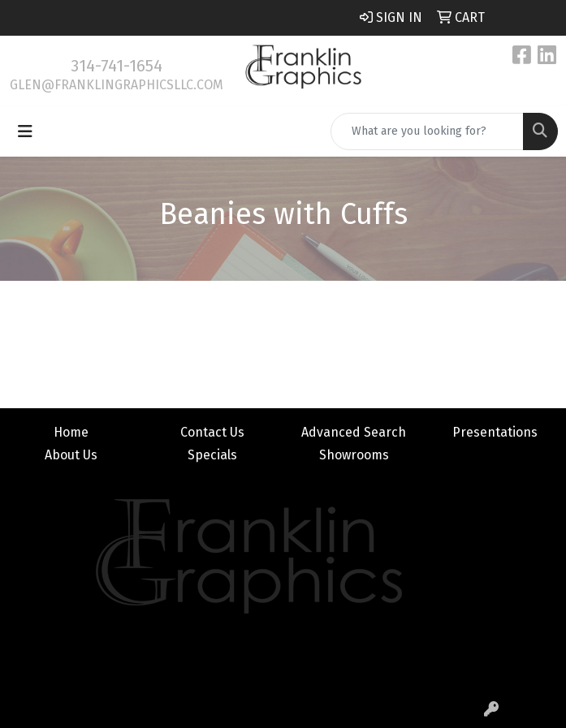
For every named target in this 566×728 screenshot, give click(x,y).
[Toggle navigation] (25, 131)
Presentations (495, 432)
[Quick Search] (427, 131)
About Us (71, 455)
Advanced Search (354, 432)
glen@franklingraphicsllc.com (117, 85)
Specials (212, 455)
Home (71, 432)
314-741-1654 (117, 66)
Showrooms (354, 455)
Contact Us (212, 432)
